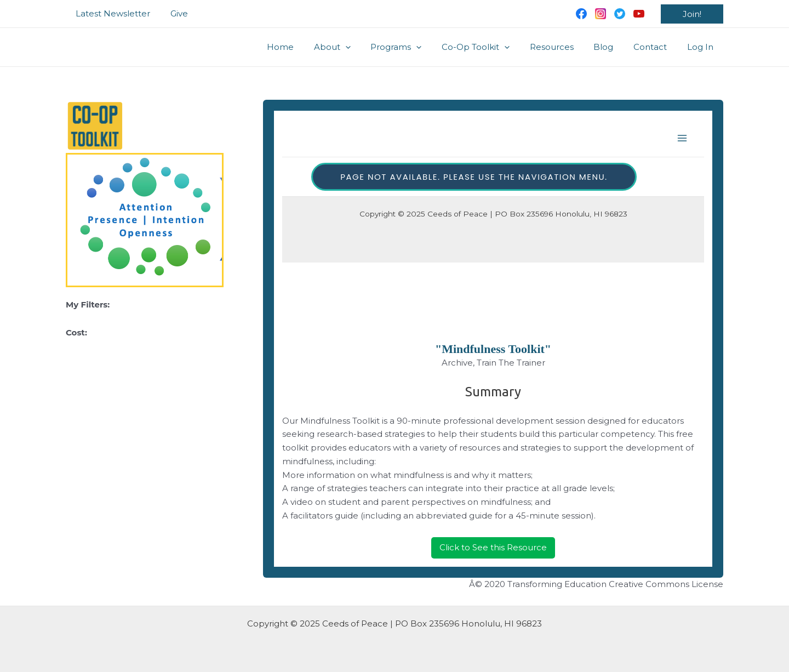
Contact (656, 47)
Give (174, 13)
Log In (702, 47)
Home (308, 47)
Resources (564, 47)
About (356, 47)
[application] (369, 47)
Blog (613, 47)
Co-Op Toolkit (492, 47)
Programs (416, 47)
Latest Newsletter (111, 13)
